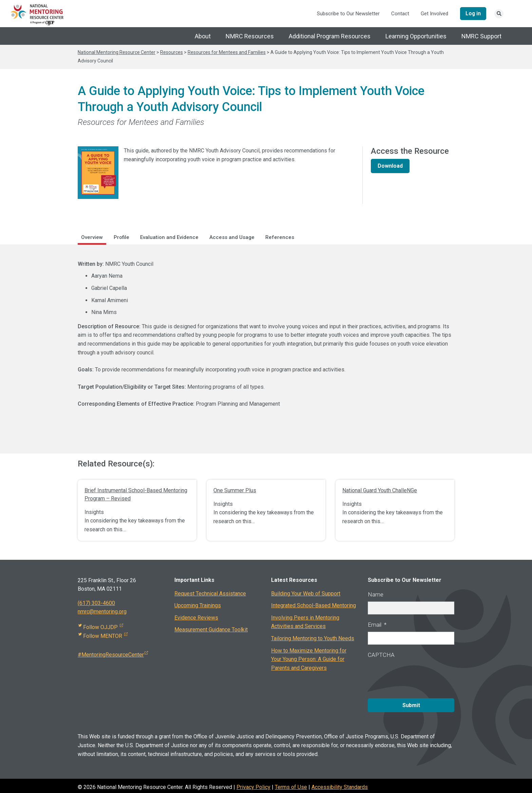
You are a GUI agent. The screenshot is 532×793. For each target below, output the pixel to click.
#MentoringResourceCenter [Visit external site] (113, 655)
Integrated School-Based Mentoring (313, 606)
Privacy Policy (253, 784)
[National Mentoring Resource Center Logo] (37, 14)
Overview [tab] (92, 238)
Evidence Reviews (196, 618)
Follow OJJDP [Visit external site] (101, 628)
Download (390, 166)
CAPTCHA (381, 655)
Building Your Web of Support (306, 594)
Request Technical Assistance (210, 594)
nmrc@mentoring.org (102, 612)
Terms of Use (291, 784)
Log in (472, 13)
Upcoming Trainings (198, 606)
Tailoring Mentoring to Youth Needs (313, 639)
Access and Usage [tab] (232, 238)
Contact (398, 14)
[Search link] (499, 14)
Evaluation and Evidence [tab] (169, 238)
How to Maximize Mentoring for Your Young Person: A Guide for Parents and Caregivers (309, 660)
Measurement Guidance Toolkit (211, 630)
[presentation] (419, 676)
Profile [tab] (121, 238)
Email (377, 625)
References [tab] (280, 238)
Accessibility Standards (340, 784)
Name (376, 595)
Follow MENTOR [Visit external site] (103, 636)
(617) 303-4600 (96, 603)
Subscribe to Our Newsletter (346, 14)
